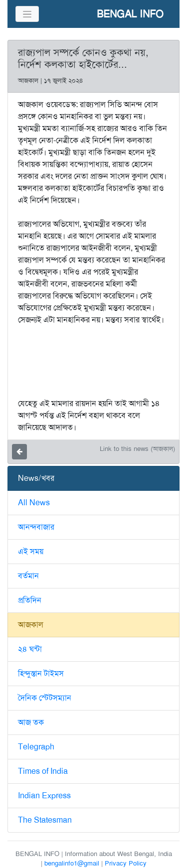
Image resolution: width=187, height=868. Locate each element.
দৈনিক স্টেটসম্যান (45, 698)
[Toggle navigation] (27, 14)
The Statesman (45, 820)
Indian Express (44, 796)
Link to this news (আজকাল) (137, 449)
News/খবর (36, 478)
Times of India (43, 771)
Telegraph (36, 747)
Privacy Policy (126, 863)
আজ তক (31, 722)
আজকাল (31, 625)
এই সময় (31, 551)
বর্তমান (28, 576)
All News (34, 503)
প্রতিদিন (30, 600)
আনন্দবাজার (36, 527)
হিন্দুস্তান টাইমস (41, 673)
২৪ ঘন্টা (30, 649)
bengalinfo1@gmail (72, 863)
